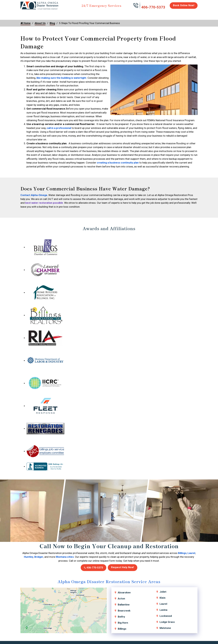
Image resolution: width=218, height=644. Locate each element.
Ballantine (124, 605)
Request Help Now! (123, 567)
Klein (163, 598)
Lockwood (166, 616)
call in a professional (59, 128)
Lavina (163, 610)
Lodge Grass (167, 622)
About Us (190, 15)
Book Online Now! (184, 5)
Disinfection (108, 14)
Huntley (29, 557)
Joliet (163, 592)
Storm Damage (68, 15)
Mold (89, 14)
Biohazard (126, 14)
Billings (182, 553)
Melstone (165, 628)
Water (37, 14)
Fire (52, 14)
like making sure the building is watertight (61, 78)
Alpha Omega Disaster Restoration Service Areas (109, 581)
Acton (121, 599)
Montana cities (65, 557)
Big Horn (123, 623)
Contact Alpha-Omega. (34, 195)
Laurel (191, 553)
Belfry (121, 617)
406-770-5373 (153, 7)
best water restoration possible (44, 203)
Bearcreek (124, 611)
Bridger (39, 557)
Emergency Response (148, 15)
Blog (52, 23)
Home (24, 14)
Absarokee (124, 592)
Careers (176, 14)
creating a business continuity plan (118, 163)
